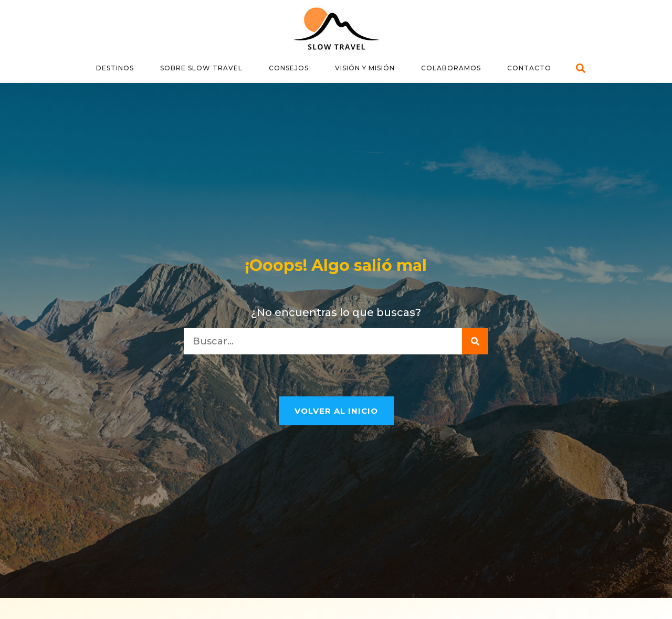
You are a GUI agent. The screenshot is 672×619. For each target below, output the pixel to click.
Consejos (289, 68)
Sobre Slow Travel (201, 68)
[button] (581, 69)
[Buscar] (475, 341)
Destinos (115, 68)
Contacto (529, 68)
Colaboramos (451, 68)
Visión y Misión (365, 68)
